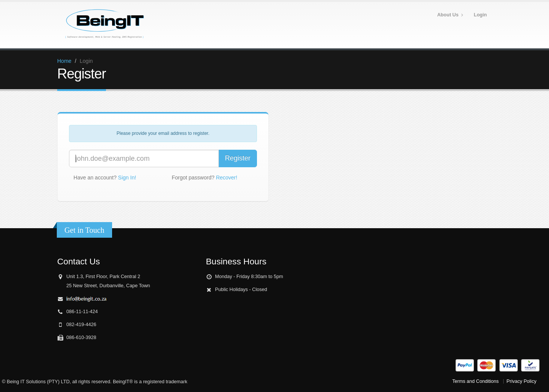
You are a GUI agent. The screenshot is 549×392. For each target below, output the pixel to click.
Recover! (226, 178)
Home (64, 61)
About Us (450, 15)
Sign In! (127, 178)
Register (238, 158)
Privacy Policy (522, 381)
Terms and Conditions (475, 381)
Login (480, 15)
